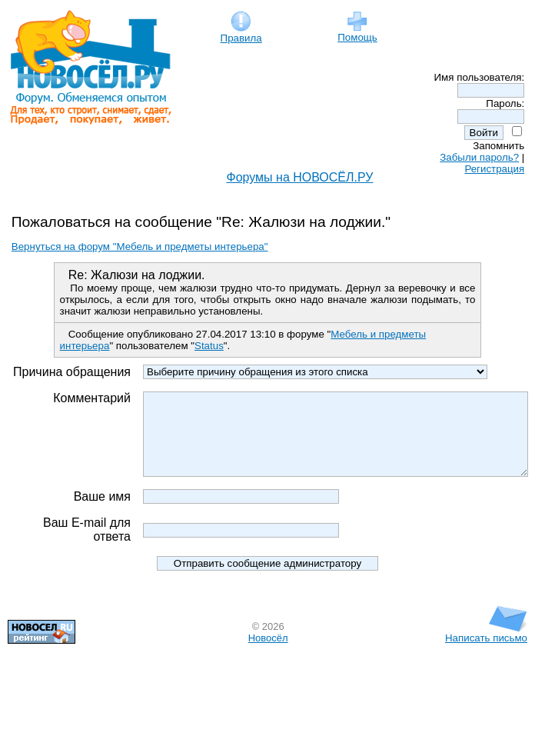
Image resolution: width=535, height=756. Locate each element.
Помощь (357, 33)
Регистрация (494, 169)
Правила (241, 33)
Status (209, 346)
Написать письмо (486, 663)
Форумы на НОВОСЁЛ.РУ (300, 177)
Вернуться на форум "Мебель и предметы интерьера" (140, 246)
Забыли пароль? (479, 157)
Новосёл (268, 667)
